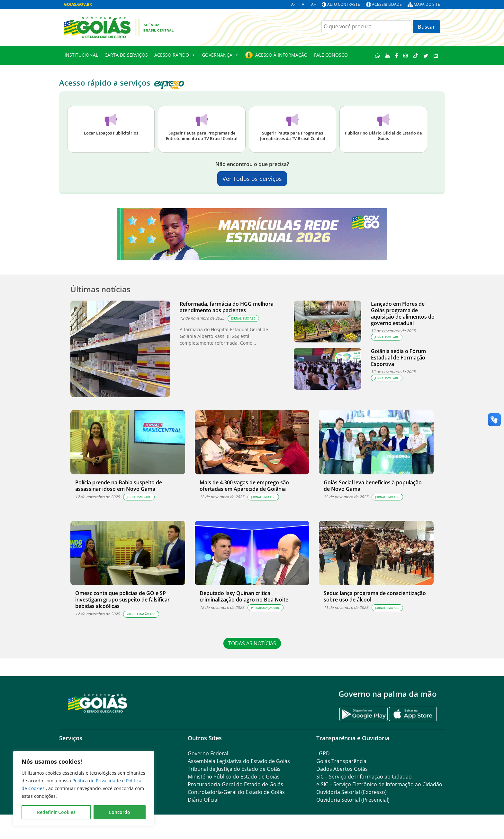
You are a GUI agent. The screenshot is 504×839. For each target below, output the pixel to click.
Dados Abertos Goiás (342, 769)
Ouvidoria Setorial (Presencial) (353, 800)
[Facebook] (397, 56)
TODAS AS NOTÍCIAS (252, 643)
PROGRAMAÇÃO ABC (141, 614)
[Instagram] (406, 56)
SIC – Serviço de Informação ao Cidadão (364, 777)
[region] (84, 788)
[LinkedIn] (436, 56)
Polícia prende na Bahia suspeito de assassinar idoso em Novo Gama (119, 486)
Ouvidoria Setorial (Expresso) (351, 792)
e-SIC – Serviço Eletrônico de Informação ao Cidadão (379, 784)
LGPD (323, 753)
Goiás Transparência (341, 761)
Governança (220, 55)
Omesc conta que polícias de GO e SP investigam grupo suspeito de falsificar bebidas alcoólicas (122, 600)
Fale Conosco (331, 55)
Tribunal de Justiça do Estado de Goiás (234, 769)
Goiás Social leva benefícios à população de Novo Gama (373, 486)
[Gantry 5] (98, 703)
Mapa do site (427, 4)
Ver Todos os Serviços (252, 179)
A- (293, 4)
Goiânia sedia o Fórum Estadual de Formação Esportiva (398, 358)
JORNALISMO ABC (243, 318)
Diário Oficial (203, 800)
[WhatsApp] (378, 56)
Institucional (81, 55)
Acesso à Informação (281, 55)
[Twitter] (426, 56)
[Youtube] (387, 56)
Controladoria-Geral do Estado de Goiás (236, 792)
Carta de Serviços (126, 55)
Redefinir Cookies (56, 812)
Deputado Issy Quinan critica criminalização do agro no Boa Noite (244, 596)
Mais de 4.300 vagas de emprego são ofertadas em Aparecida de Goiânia (244, 486)
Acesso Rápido (175, 55)
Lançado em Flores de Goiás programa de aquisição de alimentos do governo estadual (403, 313)
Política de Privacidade (97, 781)
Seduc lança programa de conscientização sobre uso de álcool (375, 596)
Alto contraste (344, 4)
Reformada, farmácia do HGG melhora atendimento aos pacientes (227, 307)
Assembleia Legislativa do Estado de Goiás (239, 761)
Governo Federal (208, 753)
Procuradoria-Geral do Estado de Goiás (235, 784)
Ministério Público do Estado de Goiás (234, 777)
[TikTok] (416, 56)
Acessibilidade (387, 4)
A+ (314, 4)
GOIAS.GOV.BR (78, 4)
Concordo (119, 812)
